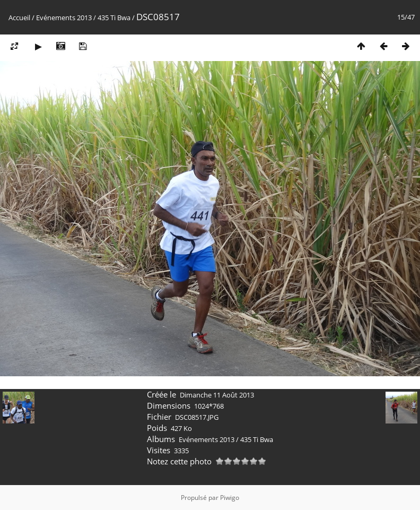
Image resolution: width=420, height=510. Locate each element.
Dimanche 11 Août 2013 (217, 395)
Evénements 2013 (64, 18)
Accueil (19, 18)
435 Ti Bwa (114, 18)
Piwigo (230, 498)
